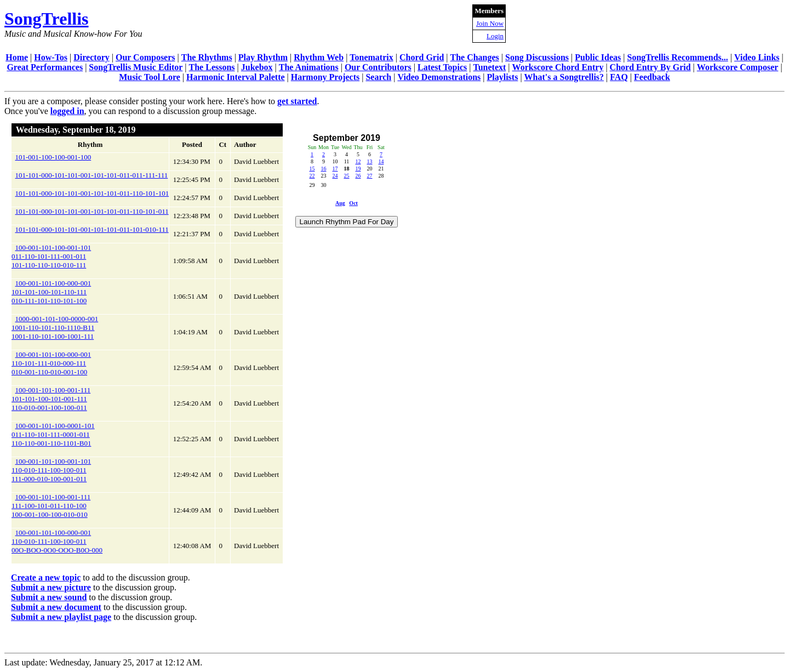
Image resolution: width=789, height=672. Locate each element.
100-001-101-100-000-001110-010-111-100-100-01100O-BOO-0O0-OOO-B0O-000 (57, 541)
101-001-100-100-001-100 (53, 157)
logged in (67, 111)
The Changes (474, 57)
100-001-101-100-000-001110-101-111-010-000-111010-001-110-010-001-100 (51, 363)
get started (297, 101)
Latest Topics (442, 67)
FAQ (619, 77)
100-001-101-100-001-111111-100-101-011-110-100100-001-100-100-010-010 (51, 506)
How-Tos (51, 57)
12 (358, 161)
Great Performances (45, 67)
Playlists (502, 77)
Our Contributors (378, 67)
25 (346, 176)
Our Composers (145, 57)
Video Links (757, 57)
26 (358, 176)
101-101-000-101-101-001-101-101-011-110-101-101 (92, 193)
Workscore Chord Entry (558, 67)
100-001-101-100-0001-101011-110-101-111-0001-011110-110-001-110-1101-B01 (53, 434)
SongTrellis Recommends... (678, 57)
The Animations (309, 67)
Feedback (652, 77)
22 (312, 176)
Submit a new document (56, 607)
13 (369, 161)
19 (358, 169)
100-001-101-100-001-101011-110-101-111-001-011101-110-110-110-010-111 (51, 256)
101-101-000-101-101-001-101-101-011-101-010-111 (92, 229)
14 (381, 161)
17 (335, 169)
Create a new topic (46, 577)
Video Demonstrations (439, 77)
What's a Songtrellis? (564, 77)
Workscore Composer (738, 67)
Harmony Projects (325, 77)
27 (369, 176)
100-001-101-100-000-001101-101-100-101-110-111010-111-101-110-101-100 (51, 292)
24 (335, 176)
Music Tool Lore (150, 77)
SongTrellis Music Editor (136, 67)
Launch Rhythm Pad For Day (347, 222)
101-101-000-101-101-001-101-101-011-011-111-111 (92, 175)
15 (312, 169)
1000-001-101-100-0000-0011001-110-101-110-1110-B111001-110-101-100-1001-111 (55, 328)
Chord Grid (422, 57)
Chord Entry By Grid (650, 67)
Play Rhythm (263, 57)
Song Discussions (537, 57)
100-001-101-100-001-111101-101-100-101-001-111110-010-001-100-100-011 (51, 399)
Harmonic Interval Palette (236, 77)
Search (378, 77)
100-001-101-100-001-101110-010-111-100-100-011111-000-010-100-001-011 (51, 470)
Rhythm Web (319, 57)
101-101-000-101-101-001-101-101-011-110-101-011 (92, 211)
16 (323, 169)
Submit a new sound (49, 597)
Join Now (490, 23)
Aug (340, 203)
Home (17, 57)
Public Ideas (598, 57)
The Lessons (212, 67)
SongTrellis (47, 19)
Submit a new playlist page (61, 617)
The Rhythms (207, 57)
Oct (353, 203)
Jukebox (257, 67)
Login (495, 36)
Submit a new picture (51, 587)
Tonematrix (371, 57)
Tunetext (490, 67)
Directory (91, 57)
